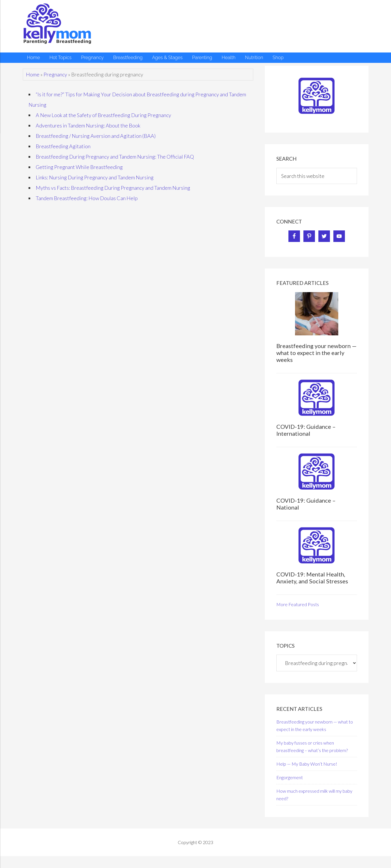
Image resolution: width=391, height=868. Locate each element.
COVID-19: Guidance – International (306, 430)
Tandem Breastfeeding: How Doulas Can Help (87, 198)
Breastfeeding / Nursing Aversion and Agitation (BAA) (96, 136)
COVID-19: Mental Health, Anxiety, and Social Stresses (312, 578)
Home (33, 74)
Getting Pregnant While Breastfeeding (79, 167)
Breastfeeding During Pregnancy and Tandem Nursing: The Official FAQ (115, 157)
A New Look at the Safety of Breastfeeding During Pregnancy (103, 115)
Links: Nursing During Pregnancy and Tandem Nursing (95, 177)
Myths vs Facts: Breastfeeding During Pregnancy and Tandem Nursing (113, 188)
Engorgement (290, 777)
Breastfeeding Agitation (63, 146)
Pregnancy (55, 74)
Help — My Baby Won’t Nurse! (307, 764)
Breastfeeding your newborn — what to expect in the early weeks (317, 353)
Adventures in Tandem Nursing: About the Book (88, 125)
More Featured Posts (298, 604)
